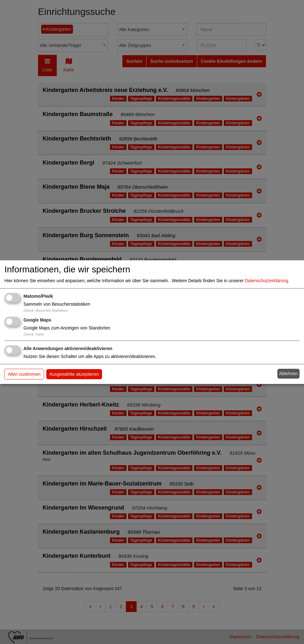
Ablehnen (288, 374)
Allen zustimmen (24, 374)
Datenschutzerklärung (267, 281)
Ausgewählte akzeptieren (74, 374)
